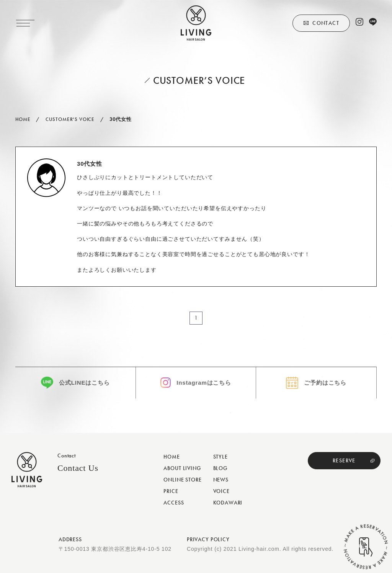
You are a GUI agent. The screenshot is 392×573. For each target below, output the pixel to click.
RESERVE (344, 460)
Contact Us (78, 468)
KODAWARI (228, 503)
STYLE (220, 457)
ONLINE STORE (182, 480)
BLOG (220, 468)
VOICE (221, 491)
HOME (171, 457)
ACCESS (174, 503)
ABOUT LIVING (182, 468)
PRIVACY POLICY (208, 539)
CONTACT (326, 23)
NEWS (221, 480)
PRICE (171, 491)
